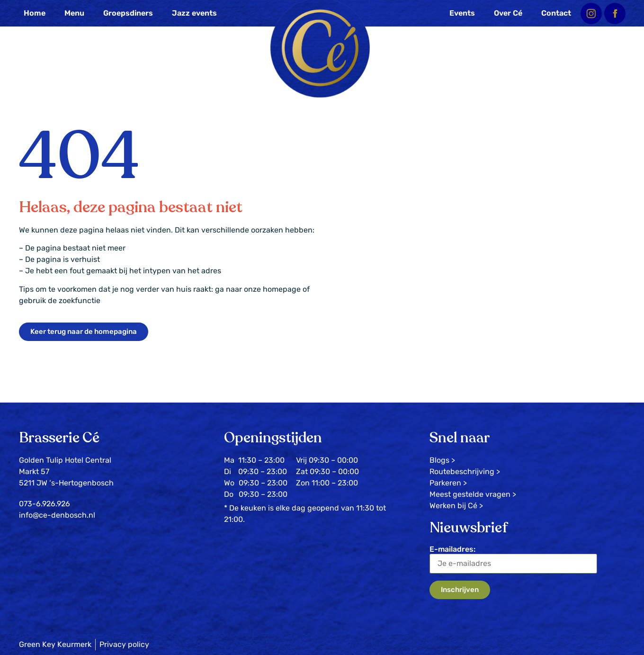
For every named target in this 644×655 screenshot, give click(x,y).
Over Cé (508, 13)
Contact (556, 13)
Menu (74, 13)
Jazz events (194, 13)
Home (35, 13)
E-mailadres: (513, 559)
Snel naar (460, 438)
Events (462, 13)
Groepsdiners (128, 13)
